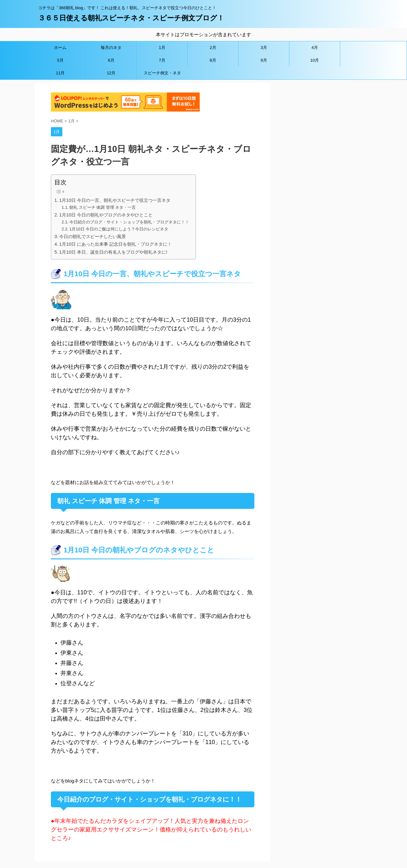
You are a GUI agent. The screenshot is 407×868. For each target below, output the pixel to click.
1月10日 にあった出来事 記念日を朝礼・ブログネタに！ (115, 244)
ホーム (60, 48)
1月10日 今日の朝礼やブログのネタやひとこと (106, 215)
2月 (213, 48)
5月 (60, 60)
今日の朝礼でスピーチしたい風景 (93, 236)
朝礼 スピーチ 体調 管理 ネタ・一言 (103, 207)
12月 (111, 73)
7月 (162, 60)
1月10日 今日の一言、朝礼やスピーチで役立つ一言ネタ (115, 200)
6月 (111, 60)
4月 (314, 48)
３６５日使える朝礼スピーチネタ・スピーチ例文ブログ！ (131, 18)
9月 (264, 60)
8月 (213, 60)
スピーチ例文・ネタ (162, 73)
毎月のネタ (111, 48)
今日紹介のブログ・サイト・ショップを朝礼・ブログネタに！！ (129, 222)
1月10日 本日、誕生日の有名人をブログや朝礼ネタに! (113, 252)
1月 (162, 48)
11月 (60, 73)
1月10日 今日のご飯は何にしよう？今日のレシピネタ (119, 229)
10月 (315, 60)
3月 (264, 48)
